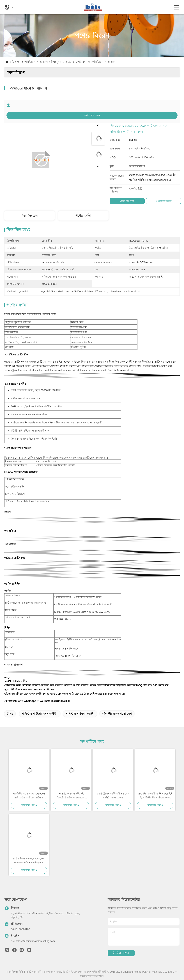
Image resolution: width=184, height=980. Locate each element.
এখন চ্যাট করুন (92, 115)
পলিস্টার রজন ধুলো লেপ (117, 714)
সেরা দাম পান (127, 201)
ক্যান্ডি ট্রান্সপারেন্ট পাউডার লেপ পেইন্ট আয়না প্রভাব (113, 796)
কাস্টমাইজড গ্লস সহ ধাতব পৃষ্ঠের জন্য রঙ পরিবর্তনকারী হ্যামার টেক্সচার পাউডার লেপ (29, 861)
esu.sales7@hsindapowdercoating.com (33, 941)
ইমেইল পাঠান (121, 953)
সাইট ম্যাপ (31, 972)
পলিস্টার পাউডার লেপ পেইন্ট (39, 714)
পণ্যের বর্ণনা (83, 216)
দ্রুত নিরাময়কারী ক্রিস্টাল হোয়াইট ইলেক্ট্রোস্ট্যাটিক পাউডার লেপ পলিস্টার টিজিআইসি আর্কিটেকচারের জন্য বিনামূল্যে (155, 796)
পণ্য (19, 62)
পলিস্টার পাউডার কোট (79, 714)
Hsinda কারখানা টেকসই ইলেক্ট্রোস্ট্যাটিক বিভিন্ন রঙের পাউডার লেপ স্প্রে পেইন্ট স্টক (71, 796)
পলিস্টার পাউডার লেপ (36, 62)
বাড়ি (12, 62)
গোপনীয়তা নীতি (15, 972)
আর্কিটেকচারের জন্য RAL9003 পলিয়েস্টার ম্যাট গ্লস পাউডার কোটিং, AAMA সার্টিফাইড (29, 796)
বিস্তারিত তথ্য (29, 216)
